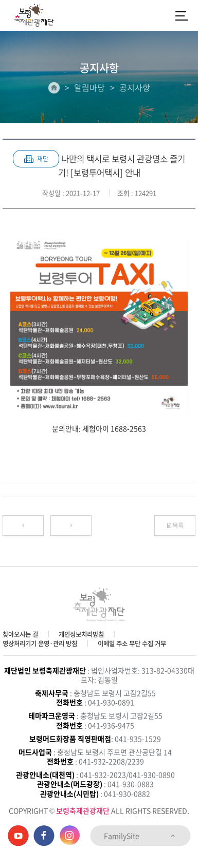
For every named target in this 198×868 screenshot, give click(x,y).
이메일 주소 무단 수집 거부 (132, 644)
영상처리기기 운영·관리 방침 (40, 644)
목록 (175, 525)
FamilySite (140, 836)
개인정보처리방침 (81, 634)
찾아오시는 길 (20, 634)
